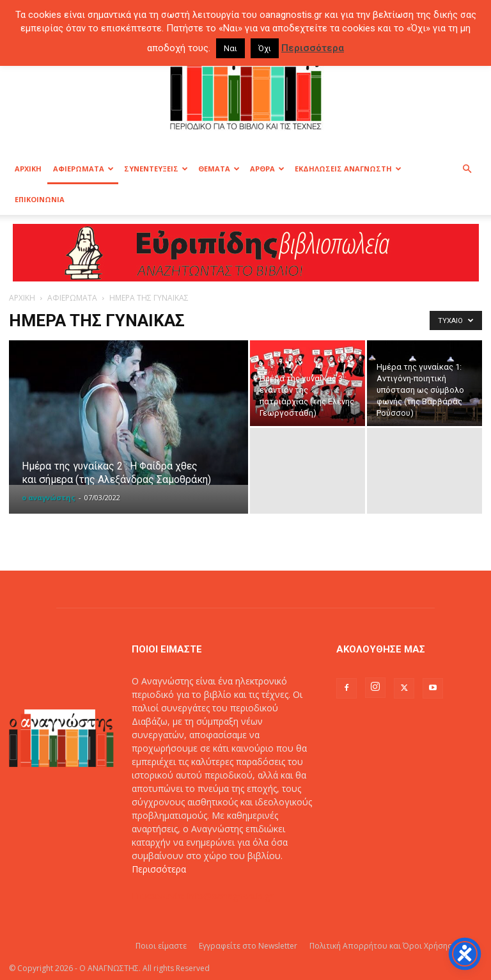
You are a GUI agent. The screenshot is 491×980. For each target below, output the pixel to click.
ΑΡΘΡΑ (267, 169)
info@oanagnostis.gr (230, 896)
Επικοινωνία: (160, 896)
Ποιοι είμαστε (161, 946)
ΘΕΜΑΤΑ (219, 169)
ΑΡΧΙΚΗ (28, 169)
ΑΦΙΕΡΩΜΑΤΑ (83, 169)
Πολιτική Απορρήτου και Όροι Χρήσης (380, 946)
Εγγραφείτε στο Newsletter (248, 946)
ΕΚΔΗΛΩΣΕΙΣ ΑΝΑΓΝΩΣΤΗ (348, 169)
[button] (467, 169)
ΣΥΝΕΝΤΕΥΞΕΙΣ (156, 169)
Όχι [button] (265, 48)
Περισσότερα (159, 869)
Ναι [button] (230, 48)
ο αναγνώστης (49, 497)
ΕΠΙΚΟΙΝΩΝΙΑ (40, 199)
